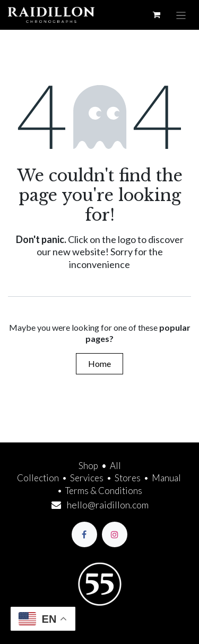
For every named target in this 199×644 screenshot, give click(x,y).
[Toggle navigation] (181, 15)
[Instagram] (115, 534)
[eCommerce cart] (157, 15)
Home (99, 363)
